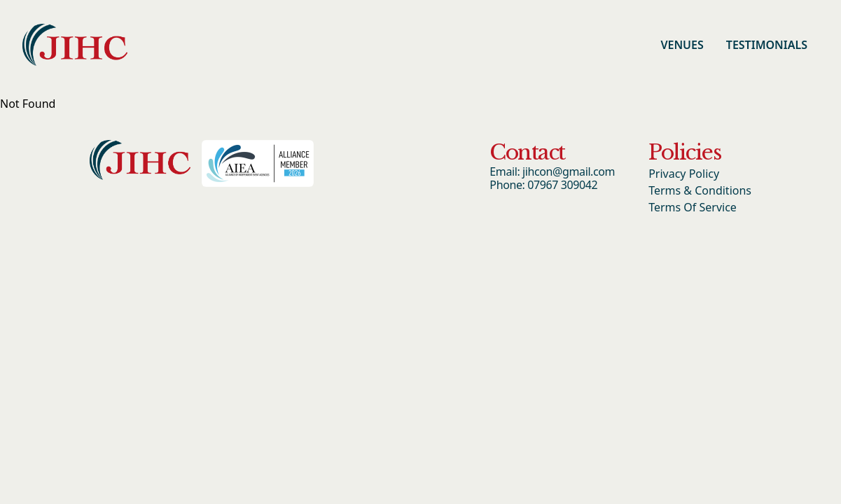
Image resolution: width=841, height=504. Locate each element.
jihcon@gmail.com (569, 171)
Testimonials (767, 45)
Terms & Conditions (700, 190)
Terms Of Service (693, 207)
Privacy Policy (684, 174)
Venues (682, 45)
